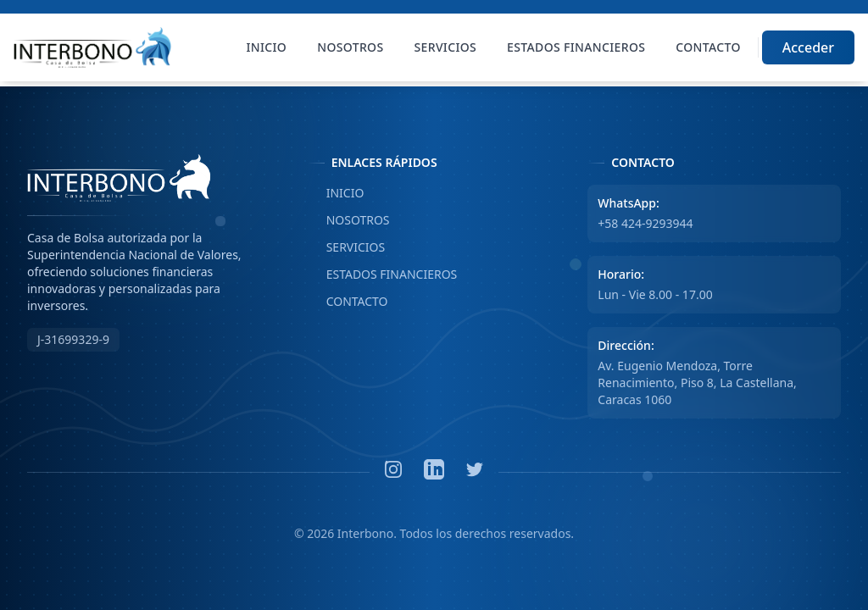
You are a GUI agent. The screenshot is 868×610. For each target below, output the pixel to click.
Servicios (446, 47)
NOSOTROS (349, 220)
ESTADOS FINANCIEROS (383, 274)
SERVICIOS (347, 247)
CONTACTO (348, 302)
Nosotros (350, 47)
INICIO (336, 193)
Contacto (708, 47)
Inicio (267, 47)
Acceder (808, 47)
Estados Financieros (576, 47)
